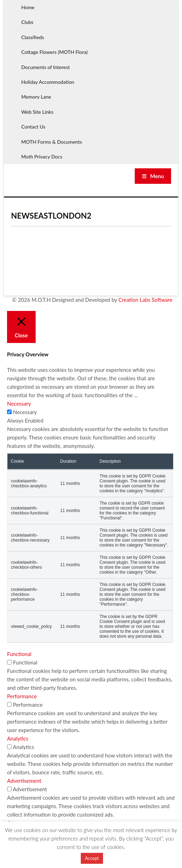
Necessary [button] (19, 404)
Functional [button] (19, 654)
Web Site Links (37, 112)
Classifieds (32, 37)
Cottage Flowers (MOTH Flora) (54, 52)
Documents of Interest (45, 67)
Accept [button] (92, 858)
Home (28, 7)
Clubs (27, 22)
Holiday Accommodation (48, 82)
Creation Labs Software (145, 300)
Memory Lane (36, 97)
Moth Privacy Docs (42, 157)
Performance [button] (22, 696)
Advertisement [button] (24, 781)
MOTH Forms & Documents (51, 142)
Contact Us (33, 127)
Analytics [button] (18, 738)
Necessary (25, 412)
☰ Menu (153, 176)
